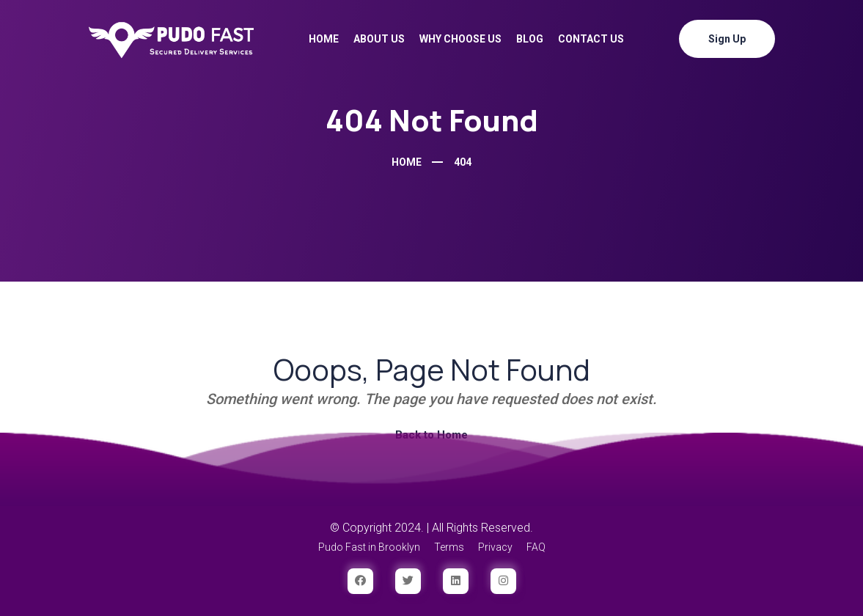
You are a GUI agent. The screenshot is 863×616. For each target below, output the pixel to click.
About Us (379, 39)
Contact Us (591, 39)
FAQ (536, 547)
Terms (449, 547)
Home (324, 39)
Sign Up (727, 39)
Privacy (495, 547)
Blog (530, 39)
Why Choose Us (460, 39)
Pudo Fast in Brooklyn (369, 547)
